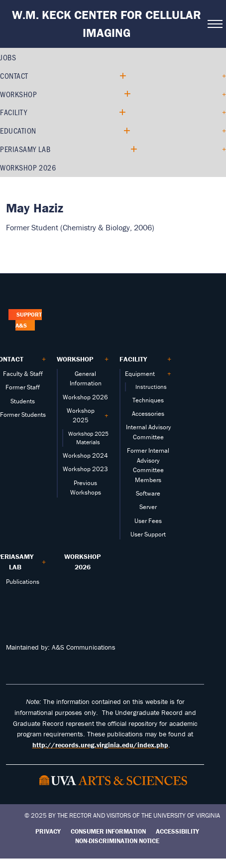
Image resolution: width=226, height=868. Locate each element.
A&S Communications (84, 647)
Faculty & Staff (23, 374)
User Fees (148, 521)
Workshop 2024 (85, 455)
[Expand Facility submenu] (122, 112)
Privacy (48, 831)
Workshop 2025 (81, 415)
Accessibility (177, 831)
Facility (13, 112)
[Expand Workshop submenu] (127, 94)
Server (148, 507)
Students (23, 401)
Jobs (8, 57)
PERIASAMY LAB (25, 149)
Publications (23, 582)
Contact (14, 76)
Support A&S (28, 320)
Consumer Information (108, 831)
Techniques (148, 400)
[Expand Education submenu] (126, 131)
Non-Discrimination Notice (117, 841)
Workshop (18, 94)
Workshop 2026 (28, 167)
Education (18, 130)
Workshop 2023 (85, 469)
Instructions (151, 387)
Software (148, 493)
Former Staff (23, 387)
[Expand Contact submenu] (122, 76)
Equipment (140, 374)
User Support (148, 534)
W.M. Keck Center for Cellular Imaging (107, 24)
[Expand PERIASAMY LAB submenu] (133, 149)
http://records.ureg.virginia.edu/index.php (100, 745)
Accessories (148, 414)
